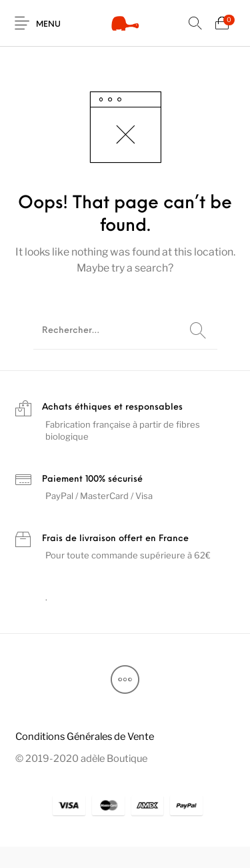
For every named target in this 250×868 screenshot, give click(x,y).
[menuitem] (84, 736)
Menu (48, 25)
